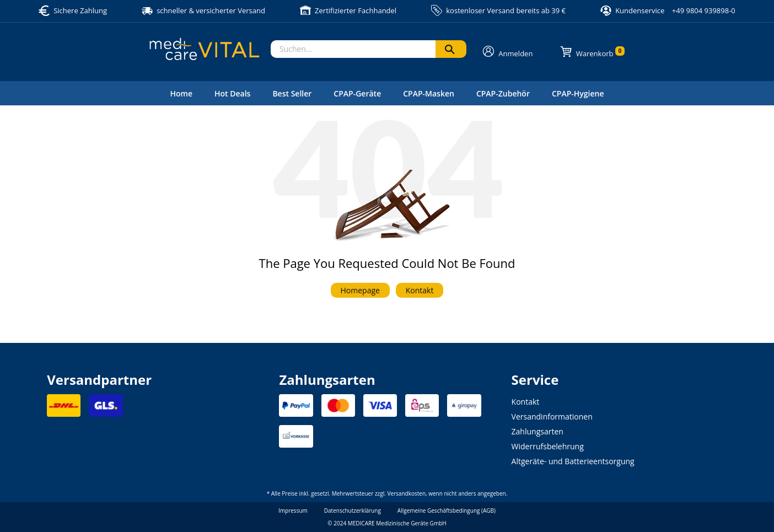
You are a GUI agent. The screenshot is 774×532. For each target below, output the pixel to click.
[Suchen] (451, 49)
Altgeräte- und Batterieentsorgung (573, 461)
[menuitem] (181, 93)
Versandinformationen (552, 417)
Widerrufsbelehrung (548, 446)
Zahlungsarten (537, 431)
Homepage (360, 290)
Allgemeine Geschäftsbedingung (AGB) (447, 510)
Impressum (293, 510)
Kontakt (420, 290)
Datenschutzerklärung (353, 510)
